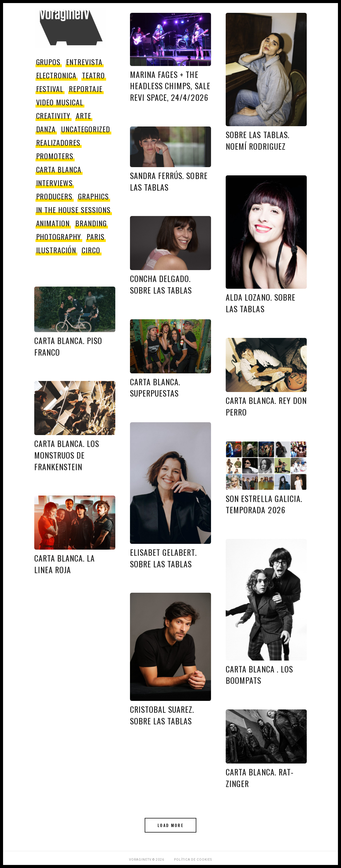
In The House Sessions (73, 210)
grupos (48, 62)
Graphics (93, 196)
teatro (93, 75)
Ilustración (56, 250)
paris (96, 236)
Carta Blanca (59, 169)
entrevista (84, 62)
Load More (170, 825)
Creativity (53, 115)
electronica (56, 75)
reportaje (86, 89)
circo (91, 250)
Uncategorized (85, 129)
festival (50, 89)
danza (46, 129)
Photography (59, 236)
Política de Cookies (193, 860)
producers (54, 196)
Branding (91, 223)
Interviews (55, 183)
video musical (60, 102)
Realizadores (58, 142)
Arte (83, 115)
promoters (55, 156)
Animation (53, 223)
